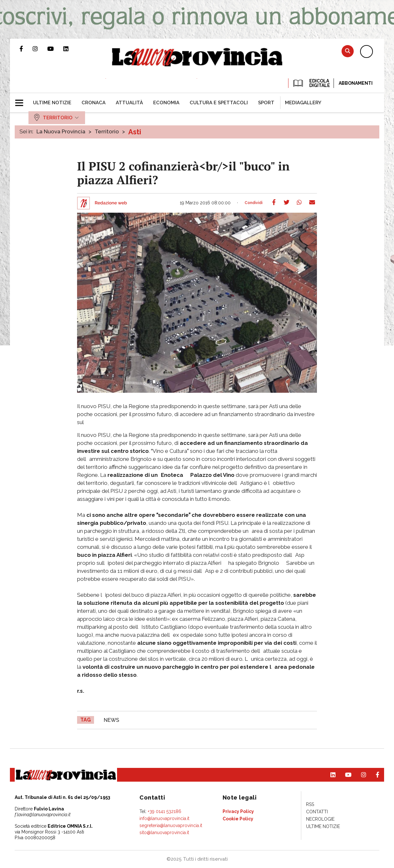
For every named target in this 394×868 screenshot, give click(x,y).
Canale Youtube (55, 49)
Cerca (348, 51)
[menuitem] (52, 103)
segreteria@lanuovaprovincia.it (171, 825)
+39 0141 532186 (165, 811)
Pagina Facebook (26, 49)
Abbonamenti (356, 83)
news (111, 720)
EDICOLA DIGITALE (311, 83)
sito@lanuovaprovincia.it (164, 832)
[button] (22, 100)
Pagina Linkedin (71, 49)
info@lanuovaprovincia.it (164, 818)
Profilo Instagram (40, 49)
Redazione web (111, 203)
